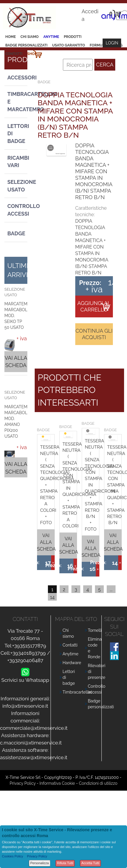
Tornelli (95, 630)
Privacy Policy (23, 783)
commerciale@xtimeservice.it (34, 728)
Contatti (14, 54)
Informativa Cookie (57, 783)
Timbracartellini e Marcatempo (17, 101)
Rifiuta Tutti (65, 863)
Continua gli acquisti (94, 334)
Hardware (72, 663)
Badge (16, 233)
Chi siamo (30, 37)
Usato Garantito (68, 45)
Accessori (17, 78)
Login (112, 43)
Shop (32, 54)
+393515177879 (29, 646)
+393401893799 (28, 653)
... (111, 590)
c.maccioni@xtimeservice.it (31, 743)
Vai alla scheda (16, 362)
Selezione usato (17, 186)
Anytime (51, 37)
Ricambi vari (17, 162)
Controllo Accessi (17, 210)
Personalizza (40, 863)
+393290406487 (25, 660)
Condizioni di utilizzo (98, 783)
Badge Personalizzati (26, 45)
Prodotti (73, 37)
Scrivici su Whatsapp (25, 679)
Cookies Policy (12, 856)
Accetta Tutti (90, 863)
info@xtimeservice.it (25, 706)
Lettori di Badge (17, 134)
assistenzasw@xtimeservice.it (34, 757)
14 (52, 597)
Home (11, 37)
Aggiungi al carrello (94, 306)
